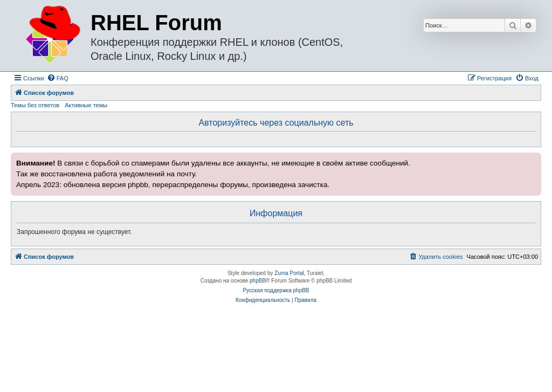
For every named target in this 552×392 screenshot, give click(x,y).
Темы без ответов (35, 105)
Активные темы (86, 105)
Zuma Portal (289, 273)
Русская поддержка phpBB (276, 290)
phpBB (258, 281)
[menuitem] (58, 78)
